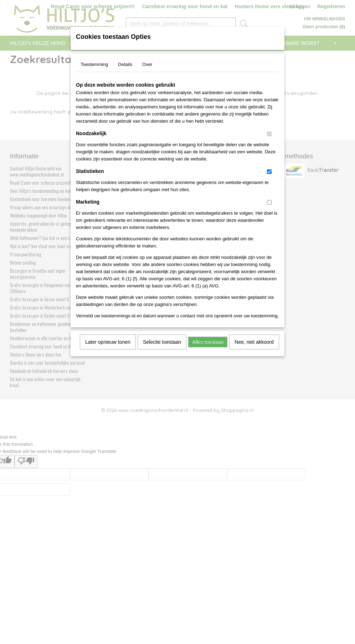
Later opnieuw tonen (108, 342)
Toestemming (94, 64)
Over (147, 64)
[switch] (269, 134)
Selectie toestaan (162, 342)
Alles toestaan (208, 342)
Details (125, 64)
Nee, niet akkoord (254, 342)
